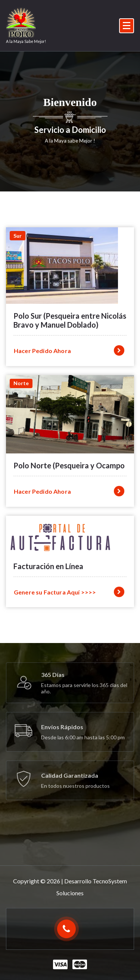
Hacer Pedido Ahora (69, 350)
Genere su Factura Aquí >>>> (69, 592)
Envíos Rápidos (62, 727)
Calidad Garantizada (70, 775)
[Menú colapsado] (127, 26)
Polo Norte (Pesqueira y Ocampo (69, 465)
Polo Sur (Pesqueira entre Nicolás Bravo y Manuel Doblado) (70, 320)
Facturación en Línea (48, 566)
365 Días (53, 675)
